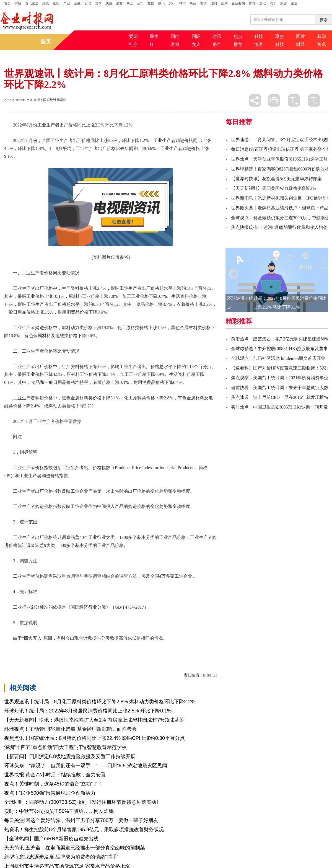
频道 (294, 3)
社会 (133, 44)
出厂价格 (69, 648)
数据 (151, 3)
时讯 (217, 36)
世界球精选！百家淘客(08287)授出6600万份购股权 (280, 169)
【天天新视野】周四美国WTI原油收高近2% (274, 188)
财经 (18, 3)
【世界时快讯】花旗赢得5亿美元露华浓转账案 (276, 179)
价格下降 (32, 648)
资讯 (321, 44)
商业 (193, 3)
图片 (300, 36)
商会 (130, 3)
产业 (67, 3)
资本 (98, 3)
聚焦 (280, 36)
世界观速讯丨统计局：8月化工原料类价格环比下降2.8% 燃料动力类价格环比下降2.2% (100, 702)
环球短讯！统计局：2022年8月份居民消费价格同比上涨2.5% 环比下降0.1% (88, 711)
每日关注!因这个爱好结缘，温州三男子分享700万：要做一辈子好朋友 (81, 820)
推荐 (238, 44)
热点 (263, 3)
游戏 (175, 44)
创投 (56, 3)
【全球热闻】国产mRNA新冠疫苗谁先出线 (51, 839)
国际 (196, 36)
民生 (154, 36)
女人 (196, 44)
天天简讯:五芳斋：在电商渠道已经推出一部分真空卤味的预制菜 (75, 848)
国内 (175, 36)
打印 (274, 100)
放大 (294, 100)
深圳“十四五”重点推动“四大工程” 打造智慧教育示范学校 (65, 747)
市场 (203, 3)
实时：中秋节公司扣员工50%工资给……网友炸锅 (59, 811)
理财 (214, 3)
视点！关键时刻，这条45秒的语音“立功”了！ (53, 784)
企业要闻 (238, 3)
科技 (259, 36)
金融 (77, 3)
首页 (7, 3)
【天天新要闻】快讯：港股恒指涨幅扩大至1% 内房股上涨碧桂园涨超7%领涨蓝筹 (94, 720)
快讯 (161, 3)
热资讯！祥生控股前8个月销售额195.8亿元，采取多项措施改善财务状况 (84, 830)
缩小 (314, 100)
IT (152, 44)
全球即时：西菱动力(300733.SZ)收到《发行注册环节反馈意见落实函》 (83, 802)
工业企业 (88, 648)
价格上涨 (51, 648)
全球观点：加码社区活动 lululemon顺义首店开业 (278, 358)
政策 (46, 3)
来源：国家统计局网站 (50, 100)
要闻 (133, 36)
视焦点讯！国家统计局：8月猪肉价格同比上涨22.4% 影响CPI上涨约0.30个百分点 (94, 738)
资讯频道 (32, 3)
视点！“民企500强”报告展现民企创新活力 (50, 793)
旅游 (284, 3)
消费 (119, 3)
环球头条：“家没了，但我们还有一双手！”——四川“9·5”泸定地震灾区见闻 (86, 766)
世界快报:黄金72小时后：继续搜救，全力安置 (55, 775)
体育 (252, 3)
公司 (140, 3)
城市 (182, 3)
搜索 (324, 20)
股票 (224, 3)
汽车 (273, 3)
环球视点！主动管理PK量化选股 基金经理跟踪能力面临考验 (70, 729)
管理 (88, 3)
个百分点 (107, 648)
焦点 (238, 36)
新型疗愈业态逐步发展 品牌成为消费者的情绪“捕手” (61, 857)
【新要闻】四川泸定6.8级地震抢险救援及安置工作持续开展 (70, 756)
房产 (172, 3)
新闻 (321, 36)
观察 (109, 3)
